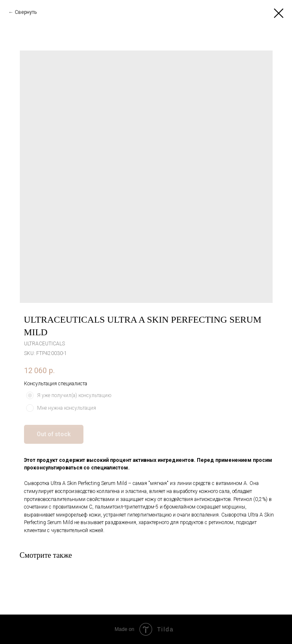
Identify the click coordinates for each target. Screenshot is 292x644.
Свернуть (26, 12)
